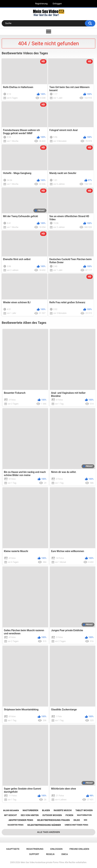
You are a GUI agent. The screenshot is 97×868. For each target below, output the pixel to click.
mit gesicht (10, 815)
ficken (69, 815)
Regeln (50, 854)
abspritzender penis (21, 820)
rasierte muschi (63, 810)
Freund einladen (79, 849)
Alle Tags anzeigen (49, 832)
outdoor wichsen (52, 815)
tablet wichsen (84, 810)
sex (85, 820)
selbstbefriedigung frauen (53, 820)
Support (34, 854)
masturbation (84, 815)
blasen (46, 810)
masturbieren (30, 810)
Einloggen (57, 4)
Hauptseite (13, 849)
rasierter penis (16, 825)
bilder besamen (11, 810)
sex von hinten (30, 815)
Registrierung (41, 4)
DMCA (65, 854)
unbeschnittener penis (76, 825)
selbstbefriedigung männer (44, 825)
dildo (77, 820)
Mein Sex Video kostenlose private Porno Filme (42, 862)
